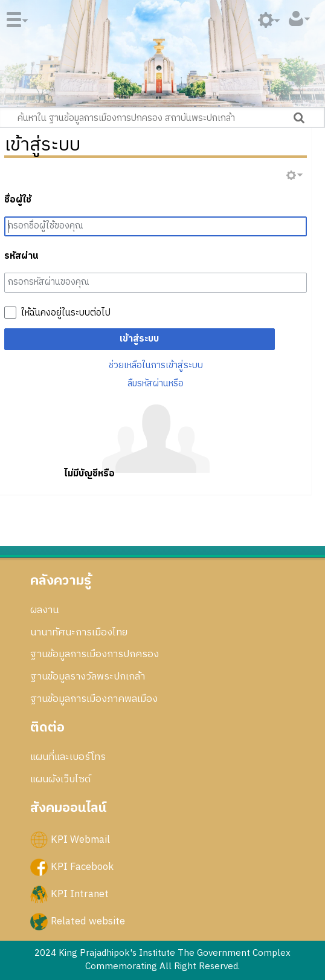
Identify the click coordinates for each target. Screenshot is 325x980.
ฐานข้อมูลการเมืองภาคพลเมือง (94, 699)
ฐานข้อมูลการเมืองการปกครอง (95, 654)
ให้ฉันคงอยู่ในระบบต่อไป (66, 313)
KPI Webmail (80, 840)
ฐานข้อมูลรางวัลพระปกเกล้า (88, 677)
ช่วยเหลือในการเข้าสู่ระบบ (156, 365)
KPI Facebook (82, 867)
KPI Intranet (80, 894)
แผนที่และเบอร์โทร (68, 757)
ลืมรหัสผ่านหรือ (156, 384)
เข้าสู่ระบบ (139, 339)
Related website (88, 921)
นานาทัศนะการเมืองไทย (79, 632)
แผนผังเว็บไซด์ (60, 779)
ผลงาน (44, 610)
